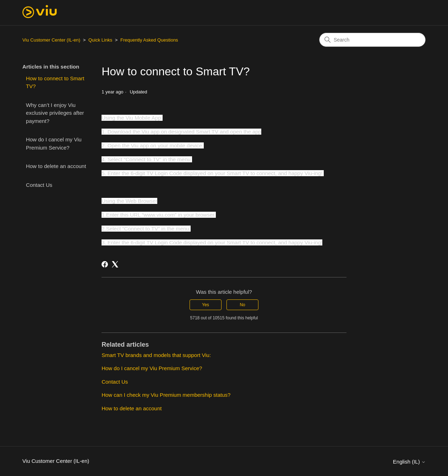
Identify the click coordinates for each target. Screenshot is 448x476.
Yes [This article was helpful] (206, 305)
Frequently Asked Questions (149, 40)
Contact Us (39, 185)
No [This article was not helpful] (242, 305)
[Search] (372, 40)
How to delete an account (56, 166)
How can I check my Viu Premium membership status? (166, 395)
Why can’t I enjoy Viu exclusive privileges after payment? (55, 113)
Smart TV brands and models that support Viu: (156, 355)
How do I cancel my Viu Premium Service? (54, 144)
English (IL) (409, 462)
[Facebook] (105, 264)
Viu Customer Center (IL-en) (51, 40)
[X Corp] (115, 264)
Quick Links (100, 40)
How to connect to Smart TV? (55, 82)
